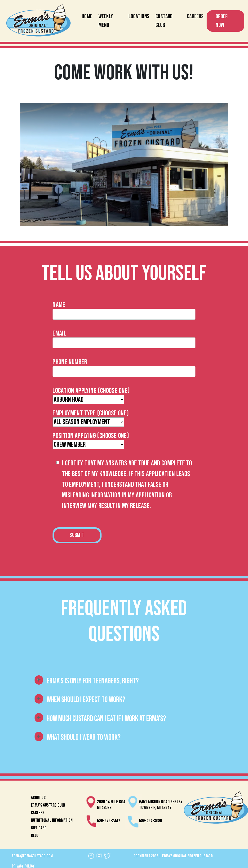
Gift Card (39, 828)
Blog (35, 836)
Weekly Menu (106, 21)
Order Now (222, 21)
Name (59, 305)
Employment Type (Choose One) (91, 413)
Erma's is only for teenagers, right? (93, 681)
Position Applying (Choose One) (91, 436)
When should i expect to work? (86, 700)
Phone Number (70, 362)
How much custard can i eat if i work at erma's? (106, 719)
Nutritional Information (52, 820)
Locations (139, 16)
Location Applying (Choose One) (91, 391)
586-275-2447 (108, 821)
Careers (195, 16)
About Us (38, 798)
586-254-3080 (151, 821)
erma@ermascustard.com (32, 856)
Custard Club (164, 21)
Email (59, 333)
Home (87, 16)
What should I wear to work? (84, 737)
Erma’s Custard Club (48, 805)
